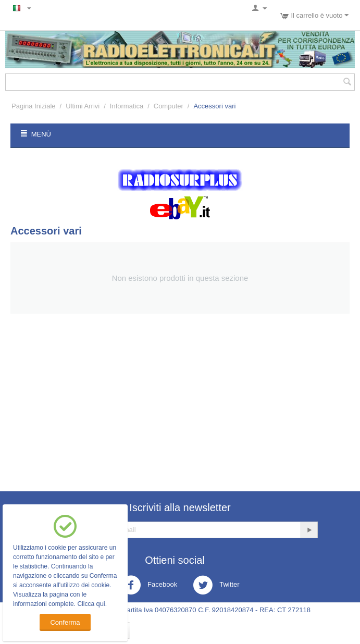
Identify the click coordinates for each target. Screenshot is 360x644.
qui (100, 604)
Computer (169, 106)
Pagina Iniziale (34, 106)
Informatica (127, 106)
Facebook (149, 585)
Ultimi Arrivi (83, 106)
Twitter (216, 585)
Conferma (65, 622)
